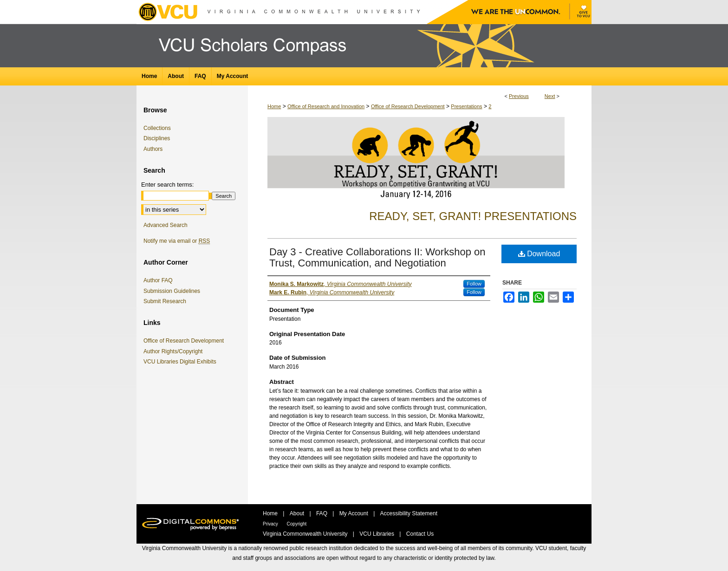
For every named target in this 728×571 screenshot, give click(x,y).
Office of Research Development (408, 106)
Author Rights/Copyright (175, 351)
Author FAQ (158, 280)
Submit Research (165, 301)
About (298, 513)
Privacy (271, 524)
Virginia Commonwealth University (306, 534)
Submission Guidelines (172, 291)
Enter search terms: (167, 185)
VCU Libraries (377, 534)
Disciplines (157, 138)
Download (539, 254)
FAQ (322, 513)
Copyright (297, 524)
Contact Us (420, 534)
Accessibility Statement (409, 513)
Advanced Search (166, 225)
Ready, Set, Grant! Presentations (473, 216)
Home (274, 106)
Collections (157, 128)
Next (550, 96)
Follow (474, 284)
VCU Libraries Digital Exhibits (182, 362)
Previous (519, 96)
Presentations (466, 106)
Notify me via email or (177, 241)
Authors (153, 149)
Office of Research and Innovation (326, 106)
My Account (354, 513)
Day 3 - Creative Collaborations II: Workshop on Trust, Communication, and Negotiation (377, 257)
